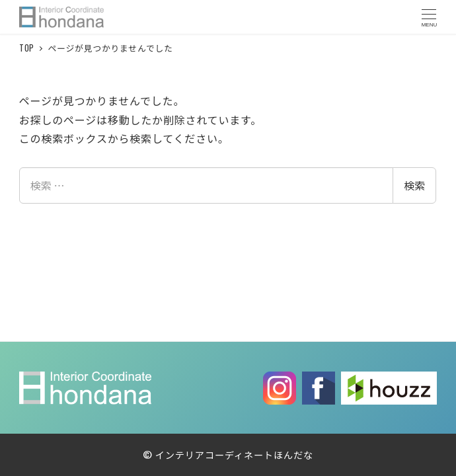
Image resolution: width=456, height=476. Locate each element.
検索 (414, 185)
